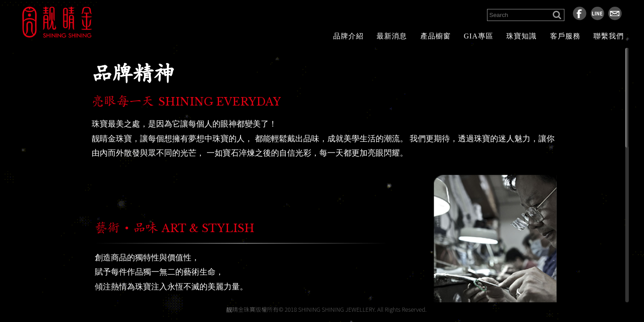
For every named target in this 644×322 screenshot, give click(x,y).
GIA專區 (478, 36)
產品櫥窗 (436, 36)
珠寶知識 (521, 36)
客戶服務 (565, 36)
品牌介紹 (348, 36)
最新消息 (392, 36)
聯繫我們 (609, 36)
